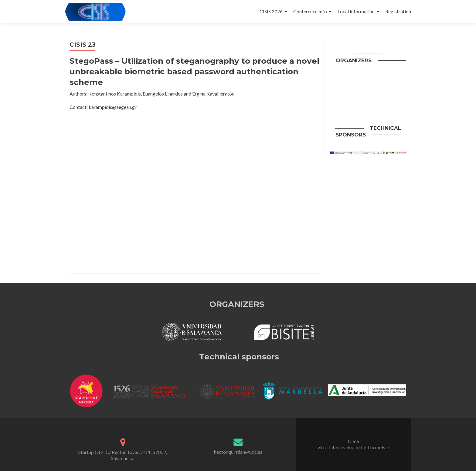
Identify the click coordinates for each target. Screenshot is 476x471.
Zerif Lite (328, 447)
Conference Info (310, 11)
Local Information (356, 11)
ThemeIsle (378, 447)
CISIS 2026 (271, 11)
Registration (398, 11)
